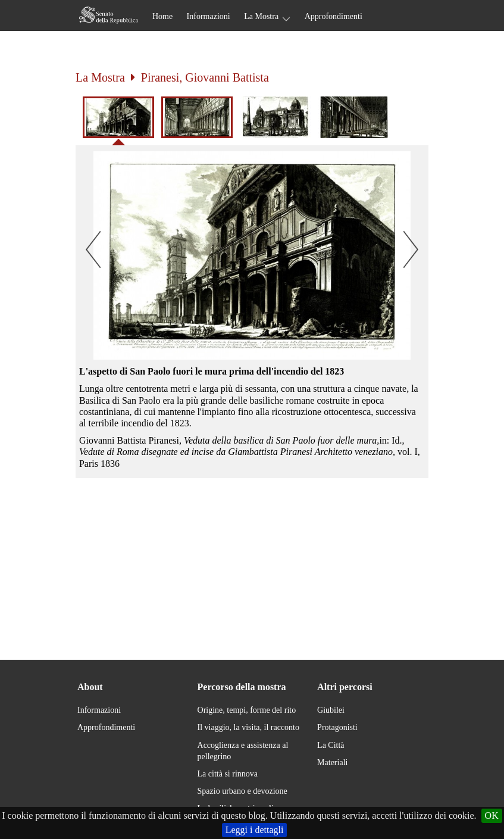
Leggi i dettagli (255, 830)
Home (162, 16)
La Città (331, 745)
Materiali (332, 762)
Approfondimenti (334, 16)
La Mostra (261, 16)
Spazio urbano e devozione (242, 791)
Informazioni (209, 16)
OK (492, 815)
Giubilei (331, 710)
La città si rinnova (228, 774)
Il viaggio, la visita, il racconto (248, 727)
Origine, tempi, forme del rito (247, 710)
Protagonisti (337, 727)
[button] (252, 255)
